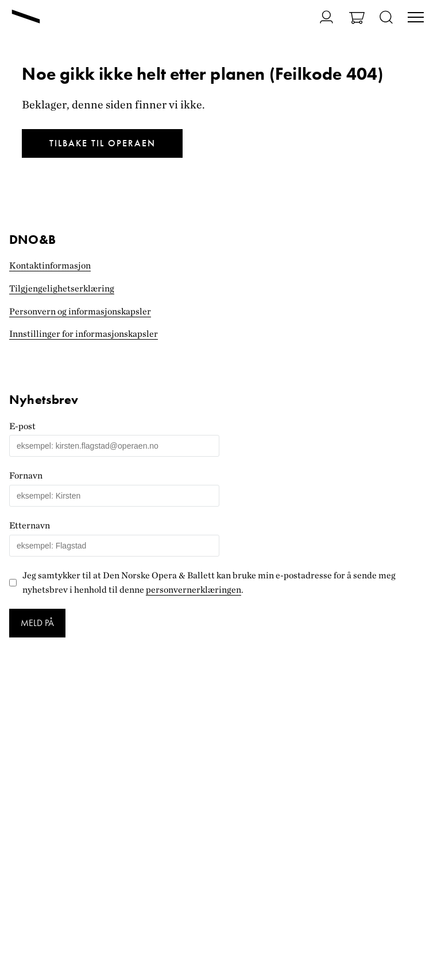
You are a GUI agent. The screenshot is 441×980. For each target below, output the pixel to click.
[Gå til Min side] (320, 17)
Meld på (37, 623)
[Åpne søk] (386, 18)
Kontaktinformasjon (50, 265)
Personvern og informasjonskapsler (80, 311)
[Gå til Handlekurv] (357, 19)
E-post (22, 426)
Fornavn (26, 475)
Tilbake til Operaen (102, 143)
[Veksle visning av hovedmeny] (416, 18)
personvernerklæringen (194, 590)
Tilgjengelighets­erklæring (62, 288)
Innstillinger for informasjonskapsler (84, 334)
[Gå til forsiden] (26, 18)
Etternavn (30, 525)
